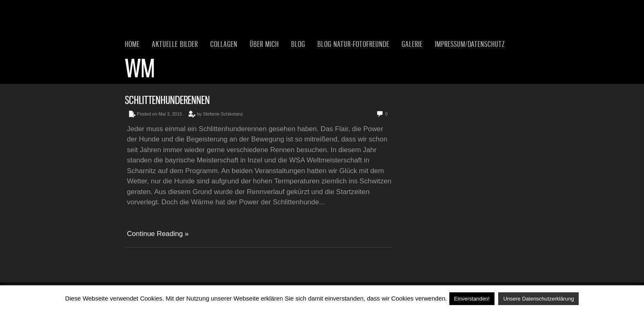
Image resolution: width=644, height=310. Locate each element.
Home (132, 44)
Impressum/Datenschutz (470, 44)
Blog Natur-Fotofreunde (353, 44)
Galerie (412, 44)
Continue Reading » (158, 234)
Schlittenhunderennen (167, 100)
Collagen (224, 44)
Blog (298, 44)
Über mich (264, 44)
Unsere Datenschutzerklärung (538, 299)
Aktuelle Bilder (175, 44)
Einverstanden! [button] (472, 299)
